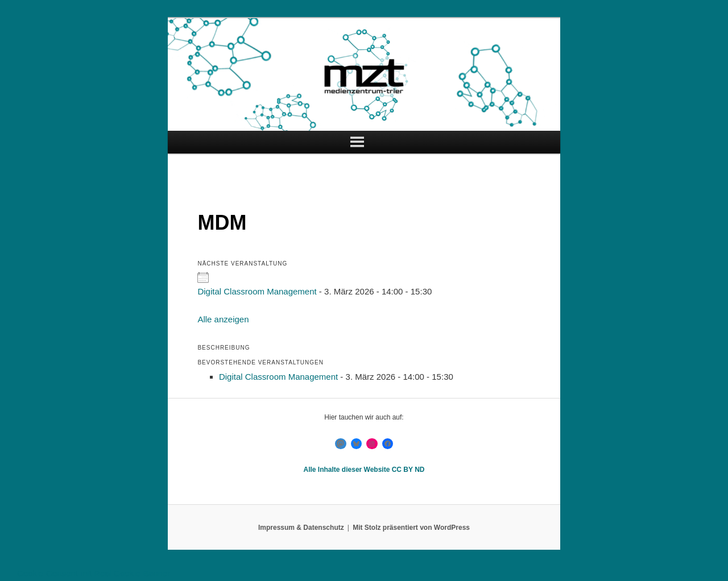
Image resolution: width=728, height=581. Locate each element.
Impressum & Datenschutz (301, 528)
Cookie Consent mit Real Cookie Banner (94, 573)
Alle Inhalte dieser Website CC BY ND (364, 470)
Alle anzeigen (223, 319)
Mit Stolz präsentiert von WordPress (411, 528)
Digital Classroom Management (257, 291)
